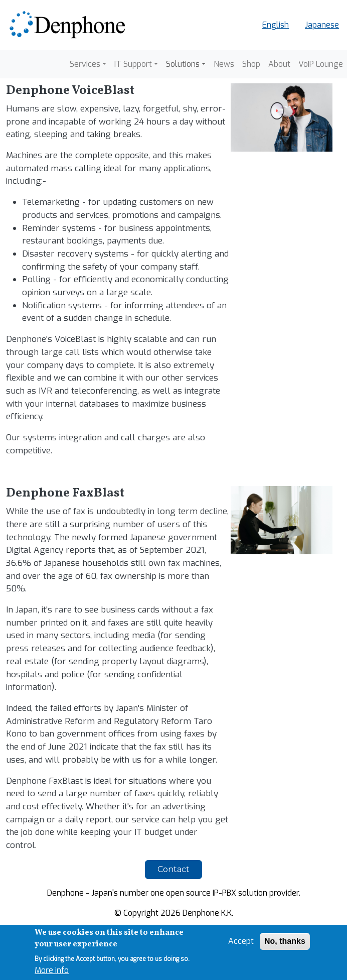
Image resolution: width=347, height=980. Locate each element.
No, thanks (285, 942)
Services (85, 64)
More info (52, 970)
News (224, 64)
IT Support (133, 64)
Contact (173, 869)
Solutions (183, 64)
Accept (241, 942)
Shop (251, 64)
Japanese (322, 25)
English (276, 25)
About (279, 64)
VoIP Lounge (321, 64)
